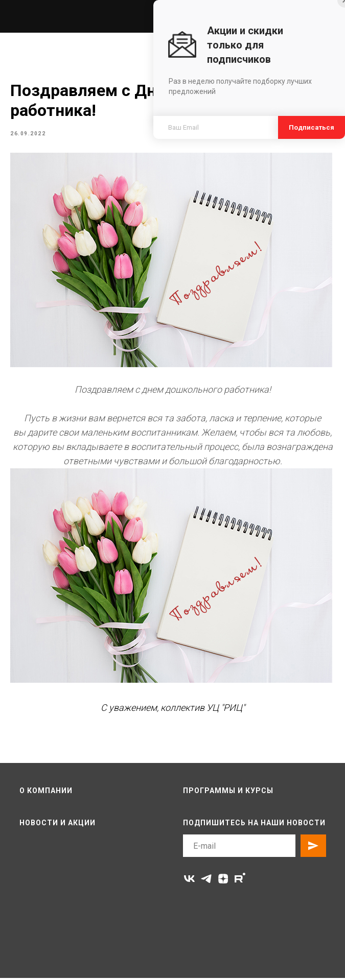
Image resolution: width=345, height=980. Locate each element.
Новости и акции (57, 824)
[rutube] (240, 881)
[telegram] (206, 881)
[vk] (189, 881)
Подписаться (312, 127)
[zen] (223, 881)
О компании (46, 792)
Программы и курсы (228, 792)
